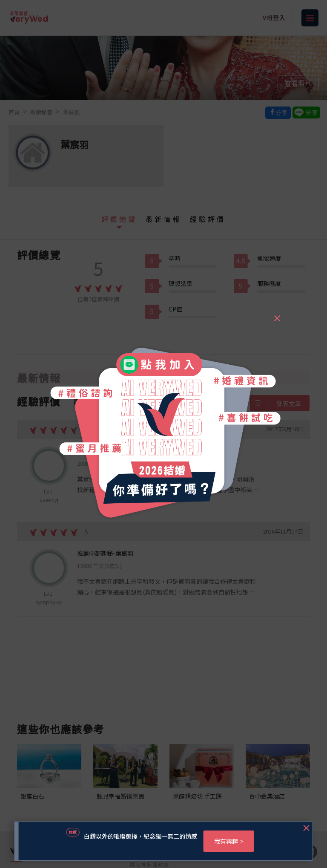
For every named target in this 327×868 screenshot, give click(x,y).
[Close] (277, 314)
